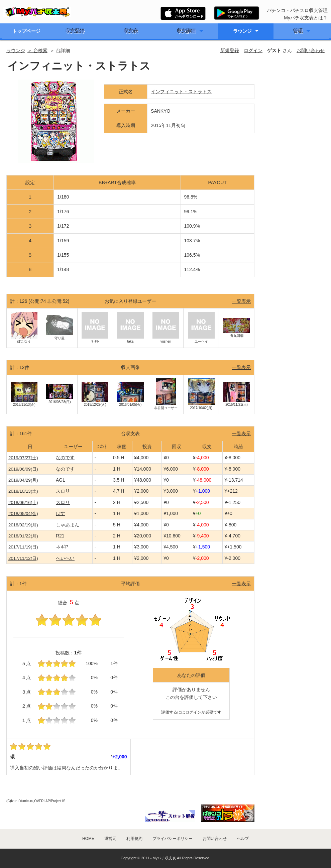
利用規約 (134, 839)
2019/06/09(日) (23, 469)
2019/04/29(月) (23, 480)
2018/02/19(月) (23, 525)
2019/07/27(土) (23, 458)
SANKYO (160, 111)
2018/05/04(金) (23, 514)
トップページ (26, 31)
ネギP (62, 547)
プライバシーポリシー (173, 839)
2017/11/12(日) (23, 558)
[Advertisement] (293, 172)
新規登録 (230, 50)
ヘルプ (243, 839)
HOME (88, 839)
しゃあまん (68, 525)
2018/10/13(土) (23, 491)
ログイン (253, 50)
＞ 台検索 (37, 50)
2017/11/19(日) (23, 547)
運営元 (110, 839)
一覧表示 (241, 301)
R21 (60, 536)
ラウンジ (242, 31)
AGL (61, 480)
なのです (65, 458)
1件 (78, 653)
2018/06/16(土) (23, 503)
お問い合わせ (311, 50)
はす (61, 513)
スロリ (63, 491)
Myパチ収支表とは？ (306, 18)
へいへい (65, 558)
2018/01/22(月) (23, 536)
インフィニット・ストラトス (181, 92)
